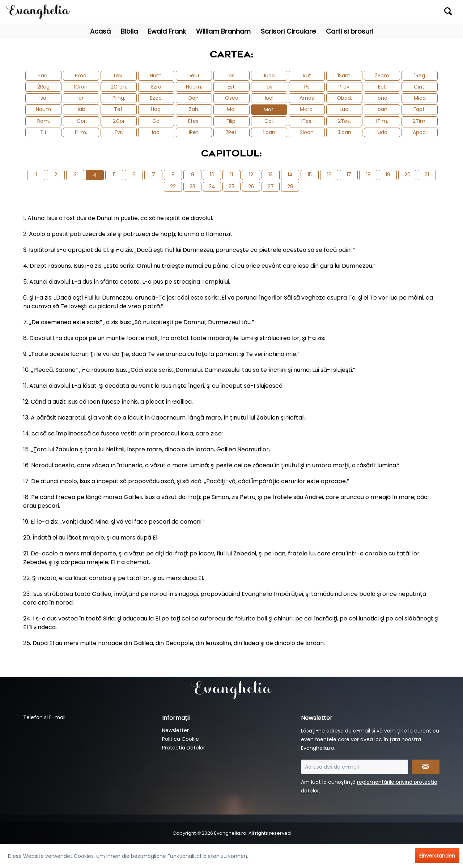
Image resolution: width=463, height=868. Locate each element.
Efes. (194, 121)
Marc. (307, 109)
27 (271, 186)
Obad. (344, 98)
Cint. (420, 87)
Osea (232, 98)
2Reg (43, 87)
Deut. (194, 76)
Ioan (382, 109)
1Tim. (382, 121)
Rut (307, 76)
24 (212, 186)
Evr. (119, 132)
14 (290, 175)
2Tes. (344, 121)
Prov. (345, 87)
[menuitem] (400, 12)
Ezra (156, 87)
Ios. (231, 76)
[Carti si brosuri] (350, 31)
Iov (269, 87)
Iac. (156, 132)
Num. (156, 76)
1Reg (420, 76)
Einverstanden (437, 856)
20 (407, 175)
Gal (156, 121)
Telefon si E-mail (44, 717)
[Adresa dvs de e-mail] (354, 767)
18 (368, 175)
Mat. (269, 109)
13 (271, 175)
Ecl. (382, 87)
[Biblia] (129, 31)
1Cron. (81, 87)
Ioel (269, 98)
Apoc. (420, 132)
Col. (269, 121)
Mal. (232, 109)
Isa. (43, 98)
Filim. (81, 132)
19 (388, 175)
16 (329, 175)
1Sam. (345, 76)
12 (251, 175)
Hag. (156, 109)
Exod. (81, 76)
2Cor (119, 121)
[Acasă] (100, 31)
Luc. (345, 109)
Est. (232, 87)
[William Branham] (223, 31)
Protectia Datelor (184, 748)
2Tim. (420, 121)
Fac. (43, 76)
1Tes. (307, 121)
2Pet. (231, 132)
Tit (43, 132)
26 (251, 186)
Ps (307, 87)
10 (212, 175)
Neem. (194, 87)
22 (173, 186)
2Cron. (119, 87)
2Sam (382, 76)
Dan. (194, 98)
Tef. (119, 109)
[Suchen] (448, 11)
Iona (382, 98)
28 (290, 186)
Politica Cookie (180, 739)
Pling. (119, 98)
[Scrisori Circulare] (288, 31)
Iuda (382, 132)
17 (349, 175)
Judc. (269, 76)
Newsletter (175, 730)
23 (192, 186)
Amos (307, 98)
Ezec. (156, 98)
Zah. (194, 109)
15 (310, 175)
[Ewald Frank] (167, 31)
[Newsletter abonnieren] (426, 767)
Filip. (231, 121)
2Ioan (307, 132)
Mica (420, 98)
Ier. (81, 98)
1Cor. (81, 121)
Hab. (81, 109)
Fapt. (420, 109)
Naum (43, 109)
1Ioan (269, 132)
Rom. (44, 121)
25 (231, 186)
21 (427, 175)
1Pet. (194, 132)
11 (231, 175)
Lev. (119, 76)
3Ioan (344, 132)
